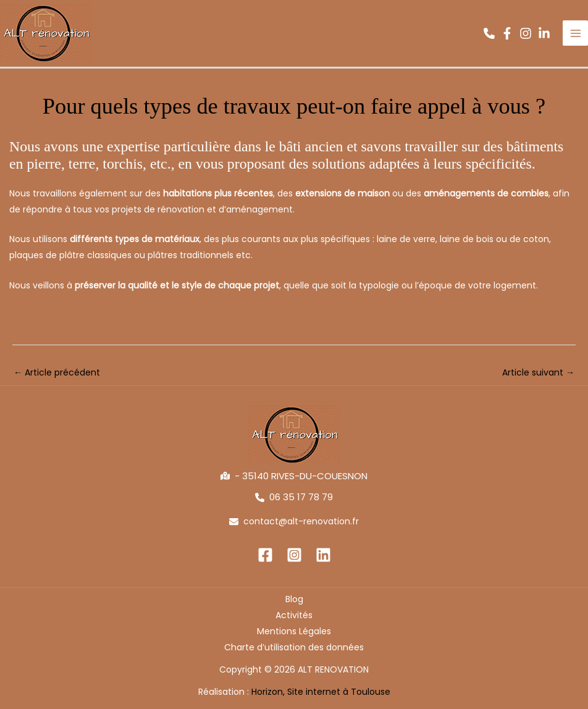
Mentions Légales (294, 631)
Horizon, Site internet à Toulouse (321, 692)
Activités (294, 615)
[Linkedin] (323, 555)
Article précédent (57, 372)
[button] (489, 33)
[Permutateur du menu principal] (575, 34)
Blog (294, 599)
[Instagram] (294, 555)
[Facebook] (265, 555)
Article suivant (538, 372)
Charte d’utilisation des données (294, 647)
